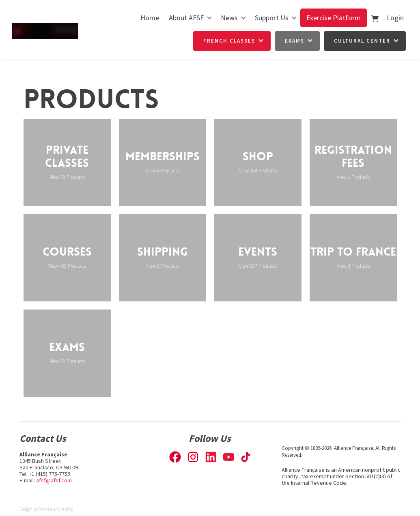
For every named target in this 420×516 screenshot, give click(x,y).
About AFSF (186, 18)
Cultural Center (362, 41)
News (229, 18)
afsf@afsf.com (54, 480)
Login (395, 18)
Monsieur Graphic (56, 509)
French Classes (229, 41)
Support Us (272, 18)
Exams (295, 41)
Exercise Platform (334, 18)
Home (150, 18)
